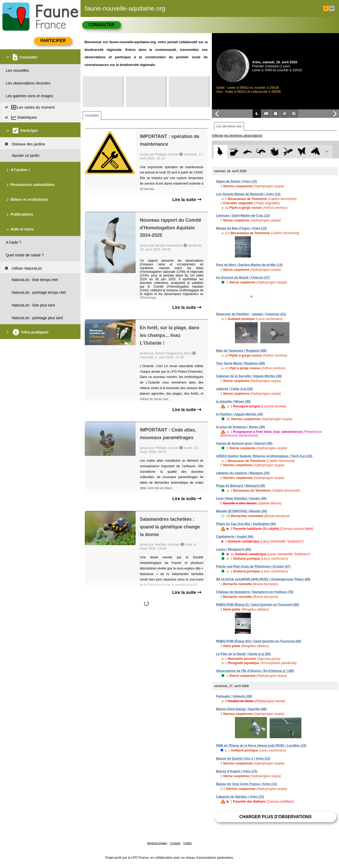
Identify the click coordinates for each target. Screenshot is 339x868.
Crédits (188, 843)
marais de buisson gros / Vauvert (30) (244, 443)
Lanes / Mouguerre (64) (233, 549)
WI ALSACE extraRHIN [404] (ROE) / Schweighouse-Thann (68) (263, 579)
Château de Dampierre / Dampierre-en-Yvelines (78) (255, 592)
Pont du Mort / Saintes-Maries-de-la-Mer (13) (249, 265)
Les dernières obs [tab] (229, 126)
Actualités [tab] (92, 115)
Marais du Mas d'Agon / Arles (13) (241, 228)
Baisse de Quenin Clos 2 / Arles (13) (243, 759)
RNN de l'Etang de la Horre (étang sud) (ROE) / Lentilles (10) (261, 746)
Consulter (101, 25)
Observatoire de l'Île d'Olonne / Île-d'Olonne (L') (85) (255, 671)
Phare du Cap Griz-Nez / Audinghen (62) (246, 524)
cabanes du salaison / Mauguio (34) (243, 473)
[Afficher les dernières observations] (237, 136)
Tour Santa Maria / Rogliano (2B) (240, 363)
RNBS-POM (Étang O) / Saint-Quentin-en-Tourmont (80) (258, 605)
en (332, 8)
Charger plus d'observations (275, 817)
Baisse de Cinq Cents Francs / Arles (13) (247, 784)
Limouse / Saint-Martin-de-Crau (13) (243, 216)
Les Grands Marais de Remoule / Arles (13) (248, 194)
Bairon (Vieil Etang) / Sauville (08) (241, 709)
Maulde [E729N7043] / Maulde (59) (242, 511)
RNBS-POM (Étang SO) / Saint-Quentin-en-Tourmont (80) (259, 641)
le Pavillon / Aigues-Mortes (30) (240, 414)
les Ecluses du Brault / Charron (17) (243, 278)
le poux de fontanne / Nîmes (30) (240, 427)
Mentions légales (157, 843)
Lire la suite (187, 200)
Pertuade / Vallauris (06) (234, 696)
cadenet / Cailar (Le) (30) (235, 389)
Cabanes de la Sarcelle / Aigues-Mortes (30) (249, 376)
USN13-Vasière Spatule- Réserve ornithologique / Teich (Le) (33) (264, 456)
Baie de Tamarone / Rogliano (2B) (241, 351)
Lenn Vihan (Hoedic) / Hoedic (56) (241, 498)
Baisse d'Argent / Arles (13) (237, 771)
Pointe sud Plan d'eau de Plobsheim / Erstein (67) (253, 567)
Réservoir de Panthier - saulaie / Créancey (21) (251, 314)
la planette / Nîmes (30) (233, 402)
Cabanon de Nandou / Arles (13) (240, 797)
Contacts (175, 843)
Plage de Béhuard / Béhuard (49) (241, 486)
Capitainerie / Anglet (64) (235, 537)
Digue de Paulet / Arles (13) (237, 181)
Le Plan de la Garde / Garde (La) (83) (243, 654)
